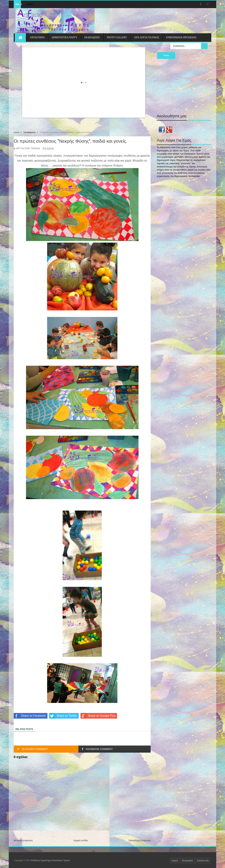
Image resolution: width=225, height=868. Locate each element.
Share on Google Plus (98, 716)
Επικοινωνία (203, 861)
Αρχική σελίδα (81, 840)
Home (16, 132)
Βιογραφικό (188, 861)
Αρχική (175, 861)
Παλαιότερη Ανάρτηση (140, 840)
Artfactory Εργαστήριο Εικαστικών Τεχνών (50, 860)
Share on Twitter (63, 716)
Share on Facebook (30, 716)
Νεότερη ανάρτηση (23, 840)
